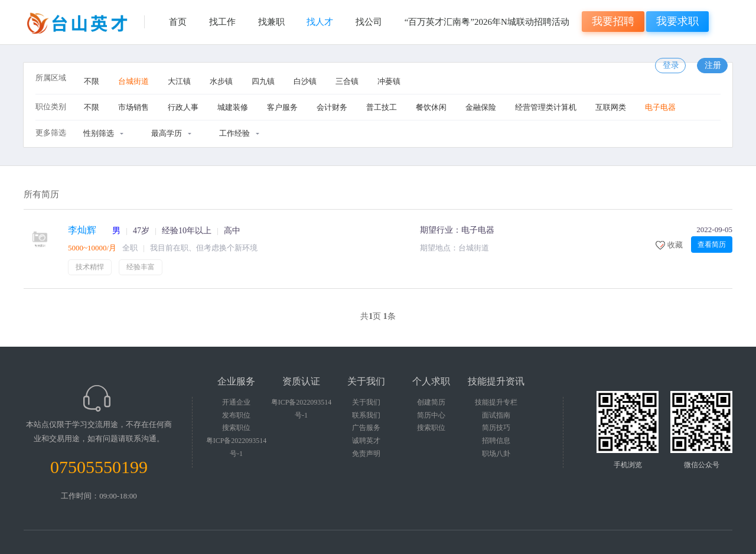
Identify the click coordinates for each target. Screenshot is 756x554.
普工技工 (382, 107)
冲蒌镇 (389, 81)
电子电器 (660, 107)
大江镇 (179, 81)
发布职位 (236, 415)
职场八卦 (496, 454)
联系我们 (366, 415)
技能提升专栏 (496, 402)
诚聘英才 (366, 441)
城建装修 (233, 107)
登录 (671, 65)
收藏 (675, 245)
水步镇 (221, 81)
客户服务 (282, 107)
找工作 (222, 22)
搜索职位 (236, 428)
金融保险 (481, 107)
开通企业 (236, 402)
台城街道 (133, 81)
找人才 (320, 22)
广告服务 (366, 428)
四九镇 (263, 81)
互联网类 (611, 107)
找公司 (369, 22)
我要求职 (677, 21)
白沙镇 (305, 81)
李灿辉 (82, 230)
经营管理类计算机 (546, 107)
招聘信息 (496, 441)
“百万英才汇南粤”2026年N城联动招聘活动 (487, 22)
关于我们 (366, 402)
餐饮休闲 (431, 107)
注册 (713, 65)
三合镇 (347, 81)
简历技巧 (496, 428)
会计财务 (332, 107)
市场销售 (133, 107)
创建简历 (431, 402)
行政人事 (183, 107)
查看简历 (712, 245)
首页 (178, 22)
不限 (92, 81)
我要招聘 (613, 21)
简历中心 (431, 415)
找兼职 (271, 22)
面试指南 (496, 415)
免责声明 (366, 454)
